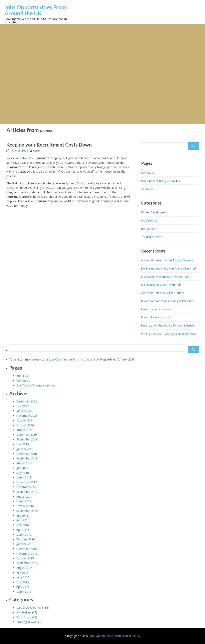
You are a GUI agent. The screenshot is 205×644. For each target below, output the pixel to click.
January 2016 (25, 544)
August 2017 (24, 497)
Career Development (154, 212)
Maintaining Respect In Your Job (161, 285)
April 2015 (23, 587)
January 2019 (25, 449)
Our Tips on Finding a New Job (161, 181)
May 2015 (23, 582)
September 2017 (27, 492)
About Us (147, 189)
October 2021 (25, 420)
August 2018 (24, 463)
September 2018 (27, 458)
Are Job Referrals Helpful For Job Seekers (167, 260)
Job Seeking (149, 220)
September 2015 (27, 563)
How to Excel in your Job (157, 317)
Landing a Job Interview (156, 309)
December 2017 (27, 482)
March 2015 (24, 592)
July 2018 (22, 468)
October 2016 (25, 506)
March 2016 (24, 535)
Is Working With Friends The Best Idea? (166, 277)
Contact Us (148, 172)
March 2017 (24, 501)
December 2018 (27, 454)
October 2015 (25, 558)
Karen (37, 151)
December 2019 (27, 435)
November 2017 (27, 487)
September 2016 (27, 511)
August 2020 (24, 430)
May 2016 (23, 525)
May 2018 (23, 473)
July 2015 (22, 573)
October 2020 (25, 425)
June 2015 (23, 577)
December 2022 (27, 401)
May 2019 (23, 444)
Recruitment (149, 229)
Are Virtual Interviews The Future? (162, 293)
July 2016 (22, 516)
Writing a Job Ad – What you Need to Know (169, 334)
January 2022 (25, 411)
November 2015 (27, 554)
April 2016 (23, 530)
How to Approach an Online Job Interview (167, 301)
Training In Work (152, 237)
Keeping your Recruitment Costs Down (49, 145)
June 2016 (23, 520)
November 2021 (27, 416)
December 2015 (27, 549)
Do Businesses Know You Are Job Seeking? (169, 268)
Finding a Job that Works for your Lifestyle (168, 325)
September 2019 (27, 439)
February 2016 (26, 539)
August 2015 (24, 568)
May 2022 (23, 406)
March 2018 (24, 477)
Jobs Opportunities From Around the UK (35, 10)
